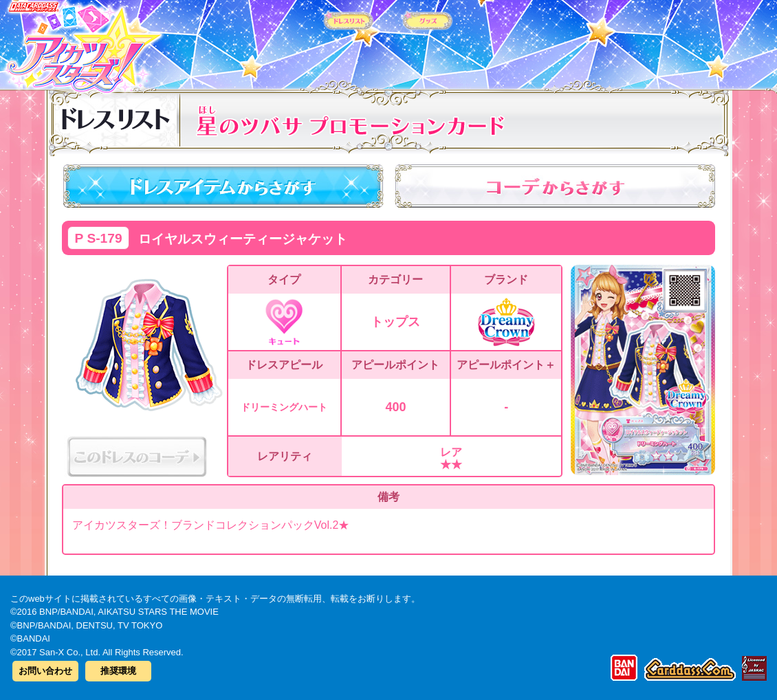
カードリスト (301, 41)
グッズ (476, 41)
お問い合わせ (45, 671)
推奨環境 (118, 671)
